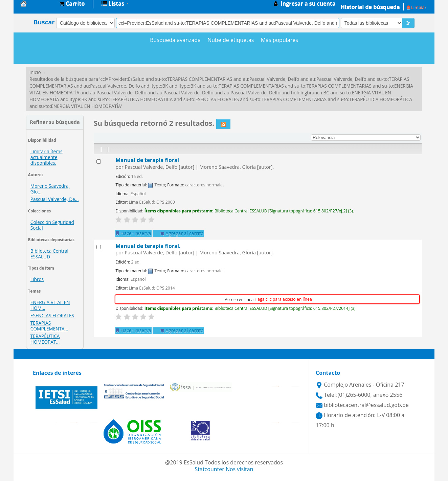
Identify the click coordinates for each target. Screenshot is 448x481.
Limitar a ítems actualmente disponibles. (47, 157)
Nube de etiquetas (231, 40)
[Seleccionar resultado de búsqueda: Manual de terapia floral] (99, 162)
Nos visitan (240, 469)
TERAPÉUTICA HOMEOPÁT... (45, 339)
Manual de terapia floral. (148, 246)
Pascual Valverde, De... (55, 199)
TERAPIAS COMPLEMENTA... (49, 326)
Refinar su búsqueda (55, 122)
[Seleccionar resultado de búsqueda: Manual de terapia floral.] (99, 247)
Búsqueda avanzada (175, 40)
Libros (37, 279)
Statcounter (210, 469)
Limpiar (417, 7)
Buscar (44, 22)
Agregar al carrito (182, 233)
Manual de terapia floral (147, 160)
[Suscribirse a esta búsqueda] (223, 124)
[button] (72, 3)
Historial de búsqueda (370, 7)
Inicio (35, 72)
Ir (408, 23)
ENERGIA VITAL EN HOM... (50, 305)
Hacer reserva (133, 233)
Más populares (279, 40)
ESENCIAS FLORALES (52, 315)
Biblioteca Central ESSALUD (49, 254)
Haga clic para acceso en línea (283, 299)
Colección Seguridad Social (52, 225)
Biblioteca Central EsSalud (37, 3)
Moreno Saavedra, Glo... (50, 189)
